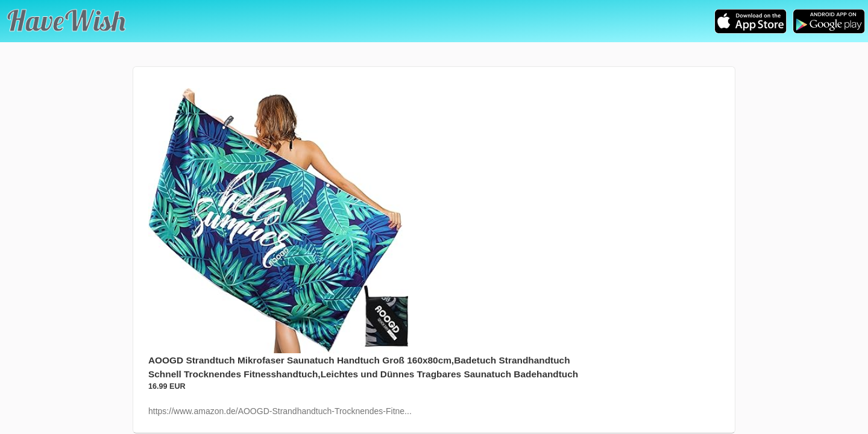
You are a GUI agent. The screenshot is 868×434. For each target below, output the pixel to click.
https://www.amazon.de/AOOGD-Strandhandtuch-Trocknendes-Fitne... (280, 411)
